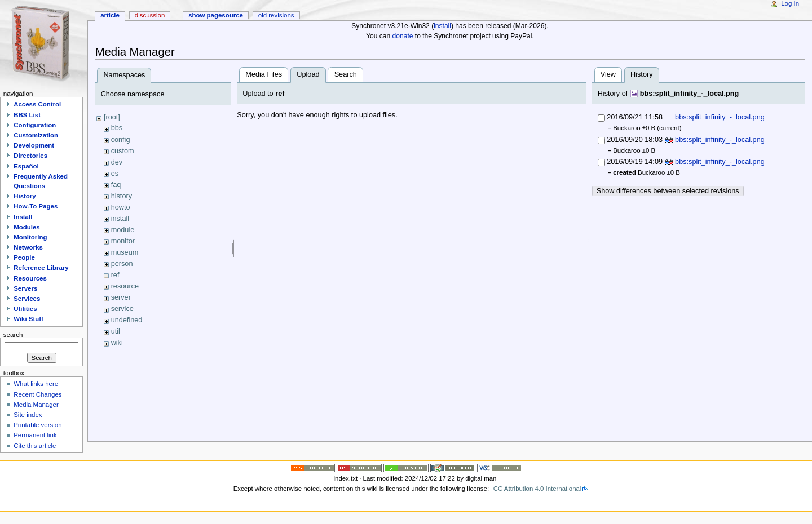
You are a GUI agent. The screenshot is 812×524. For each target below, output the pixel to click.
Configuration (35, 125)
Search (346, 74)
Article (110, 15)
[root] (112, 117)
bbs (117, 128)
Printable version (37, 425)
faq (116, 185)
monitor (123, 241)
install (442, 26)
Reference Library (41, 268)
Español (26, 166)
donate (403, 36)
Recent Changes (37, 394)
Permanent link (35, 435)
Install (23, 217)
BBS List (27, 115)
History (25, 196)
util (116, 331)
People (24, 257)
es (115, 174)
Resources (30, 278)
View (608, 74)
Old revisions (276, 15)
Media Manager (36, 405)
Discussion (150, 15)
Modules (27, 227)
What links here (36, 384)
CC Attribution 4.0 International (537, 489)
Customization (36, 135)
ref (115, 275)
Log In (790, 3)
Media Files (264, 74)
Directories (30, 156)
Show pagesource (216, 15)
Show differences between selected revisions (668, 191)
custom (123, 151)
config (121, 140)
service (122, 309)
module (123, 230)
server (121, 297)
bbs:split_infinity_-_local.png (690, 94)
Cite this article (35, 446)
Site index (28, 415)
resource (125, 286)
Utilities (25, 309)
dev (117, 162)
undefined (127, 320)
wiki (117, 343)
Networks (28, 247)
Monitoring (30, 237)
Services (27, 299)
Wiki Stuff (28, 319)
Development (34, 145)
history (122, 196)
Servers (25, 288)
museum (125, 252)
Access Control (37, 104)
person (122, 264)
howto (121, 207)
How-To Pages (36, 206)
